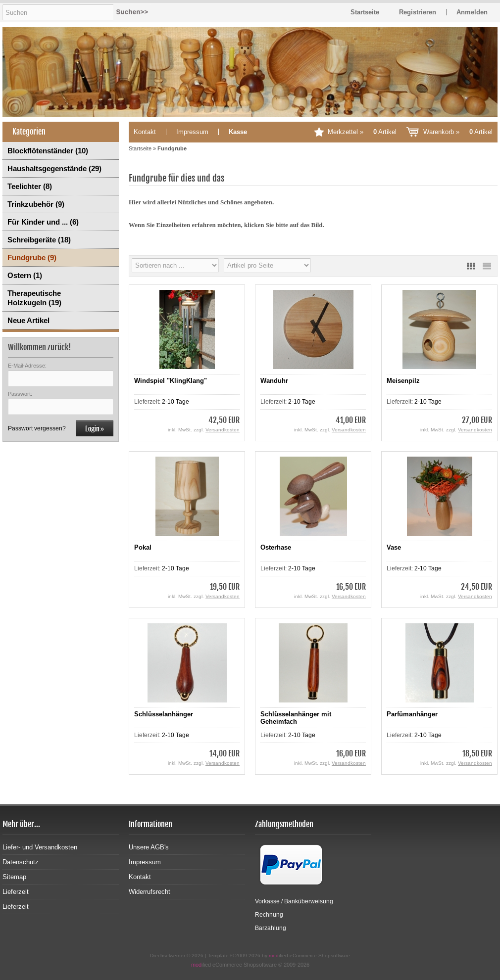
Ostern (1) (25, 275)
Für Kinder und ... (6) (43, 222)
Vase (394, 547)
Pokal (143, 547)
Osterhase (276, 547)
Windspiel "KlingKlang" (171, 381)
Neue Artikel (28, 320)
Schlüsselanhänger (164, 714)
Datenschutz (21, 862)
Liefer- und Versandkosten (40, 847)
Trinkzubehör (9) (36, 204)
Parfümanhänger (412, 714)
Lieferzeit (16, 892)
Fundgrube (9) (32, 257)
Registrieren (418, 12)
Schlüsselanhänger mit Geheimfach (296, 718)
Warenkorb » (458, 132)
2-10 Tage (175, 402)
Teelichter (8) (30, 186)
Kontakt (145, 132)
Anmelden (472, 12)
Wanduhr (274, 381)
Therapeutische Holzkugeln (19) (34, 298)
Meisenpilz (403, 381)
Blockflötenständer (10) (48, 151)
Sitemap (14, 877)
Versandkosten (223, 430)
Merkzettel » (362, 132)
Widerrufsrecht (150, 892)
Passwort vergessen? (37, 428)
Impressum (192, 132)
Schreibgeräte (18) (39, 240)
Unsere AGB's (149, 847)
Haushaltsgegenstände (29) (54, 168)
